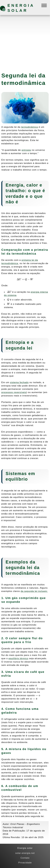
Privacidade (25, 863)
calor (32, 185)
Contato (25, 858)
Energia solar (21, 8)
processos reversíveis (14, 392)
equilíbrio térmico (18, 658)
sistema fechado (19, 382)
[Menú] (44, 6)
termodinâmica (30, 127)
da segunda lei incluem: (34, 591)
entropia (26, 150)
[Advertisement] (25, 42)
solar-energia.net (25, 853)
